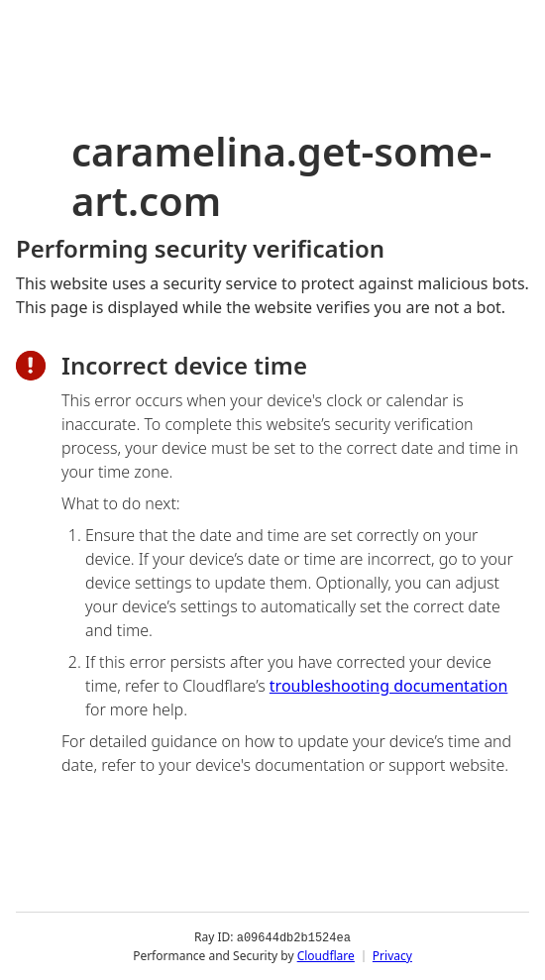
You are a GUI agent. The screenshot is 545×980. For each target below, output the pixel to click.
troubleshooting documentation (389, 686)
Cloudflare (326, 955)
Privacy (392, 955)
